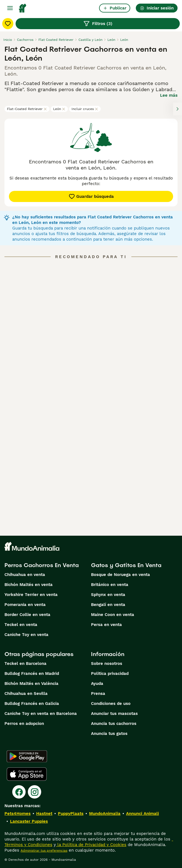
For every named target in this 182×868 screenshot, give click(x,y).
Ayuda (97, 684)
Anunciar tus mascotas (114, 714)
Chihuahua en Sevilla (26, 694)
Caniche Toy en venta (26, 635)
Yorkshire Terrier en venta (31, 595)
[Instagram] (35, 792)
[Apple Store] (27, 774)
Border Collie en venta (27, 615)
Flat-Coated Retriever (27, 109)
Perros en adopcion (24, 724)
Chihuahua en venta (25, 575)
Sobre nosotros (107, 664)
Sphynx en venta (108, 595)
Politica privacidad (110, 674)
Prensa (98, 694)
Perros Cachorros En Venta (42, 565)
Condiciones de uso (111, 704)
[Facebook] (19, 792)
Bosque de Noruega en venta (120, 575)
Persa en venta (106, 625)
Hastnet (44, 814)
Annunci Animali (142, 814)
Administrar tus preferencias (44, 850)
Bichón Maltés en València (31, 684)
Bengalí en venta (108, 605)
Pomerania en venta (25, 605)
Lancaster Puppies (29, 821)
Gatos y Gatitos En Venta (126, 565)
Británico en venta (110, 585)
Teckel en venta (21, 625)
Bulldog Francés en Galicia (32, 704)
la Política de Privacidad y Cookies (91, 845)
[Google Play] (27, 756)
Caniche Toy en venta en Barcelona (41, 714)
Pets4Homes (18, 814)
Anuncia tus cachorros (114, 724)
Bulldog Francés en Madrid (32, 674)
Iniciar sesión (157, 8)
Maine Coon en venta (113, 615)
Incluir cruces (85, 109)
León (59, 109)
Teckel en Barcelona (25, 664)
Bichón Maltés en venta (29, 585)
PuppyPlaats (71, 814)
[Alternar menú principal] (10, 8)
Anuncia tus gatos (109, 734)
